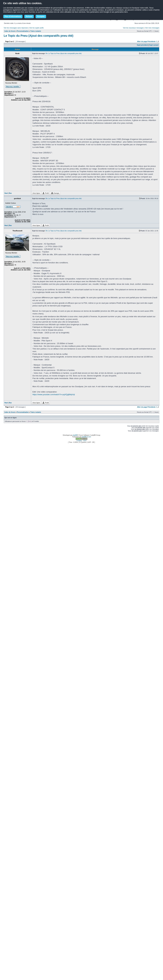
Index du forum (10, 31)
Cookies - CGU (81, 441)
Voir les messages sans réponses (16, 28)
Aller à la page (142, 42)
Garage (55, 193)
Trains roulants (36, 31)
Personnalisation (23, 31)
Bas (10, 193)
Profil (45, 193)
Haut (6, 193)
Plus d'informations (13, 16)
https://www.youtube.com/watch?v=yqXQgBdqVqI (54, 394)
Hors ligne (36, 193)
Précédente (152, 42)
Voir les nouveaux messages (133, 28)
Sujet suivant (154, 45)
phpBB (75, 435)
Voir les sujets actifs (37, 28)
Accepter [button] (41, 16)
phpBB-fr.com (86, 437)
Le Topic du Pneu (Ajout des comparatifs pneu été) (39, 36)
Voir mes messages (152, 28)
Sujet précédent (142, 45)
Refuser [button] (29, 16)
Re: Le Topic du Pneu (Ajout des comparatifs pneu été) (64, 53)
